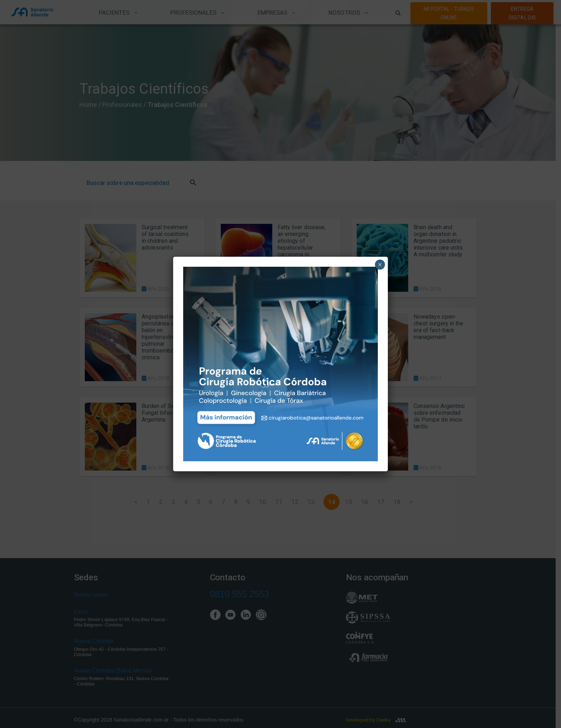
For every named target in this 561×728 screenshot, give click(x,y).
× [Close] (380, 265)
